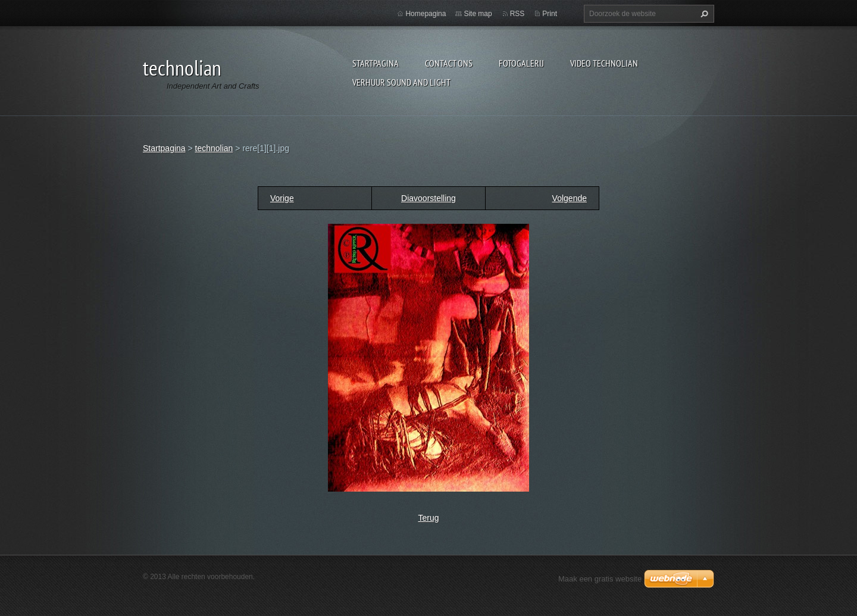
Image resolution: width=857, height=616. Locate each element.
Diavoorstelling (428, 198)
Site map (478, 14)
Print (550, 14)
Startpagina (376, 63)
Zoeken (703, 14)
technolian (214, 148)
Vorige (282, 198)
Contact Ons (449, 63)
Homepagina (426, 14)
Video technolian (604, 63)
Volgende (570, 198)
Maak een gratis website (600, 579)
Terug (428, 518)
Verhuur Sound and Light (401, 82)
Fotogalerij (521, 63)
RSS (517, 14)
